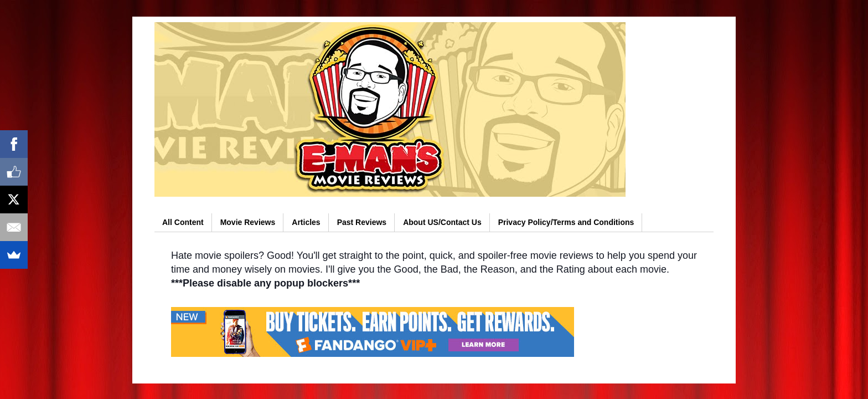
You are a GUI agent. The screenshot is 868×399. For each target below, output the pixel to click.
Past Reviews (362, 222)
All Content (183, 222)
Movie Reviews (248, 222)
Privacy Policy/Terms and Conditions (566, 222)
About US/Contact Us (442, 222)
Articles (306, 222)
